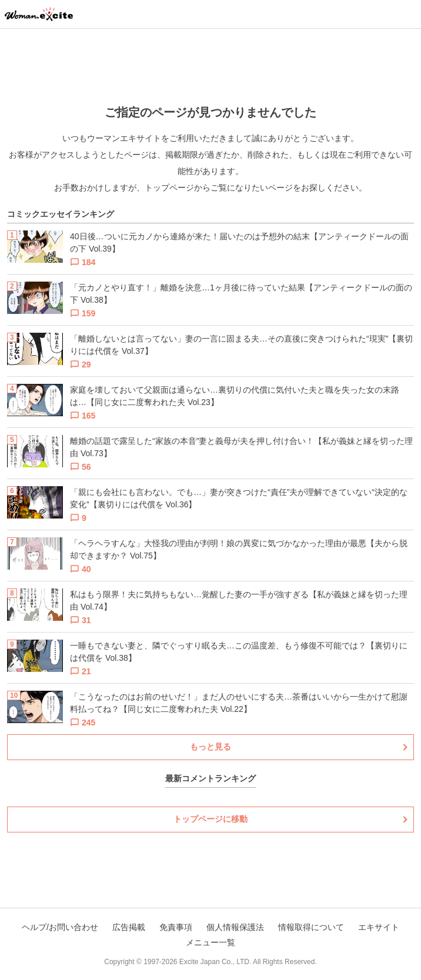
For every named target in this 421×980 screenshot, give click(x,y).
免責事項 (176, 927)
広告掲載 (129, 927)
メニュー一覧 (210, 942)
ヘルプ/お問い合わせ (60, 927)
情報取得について (311, 927)
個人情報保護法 (235, 927)
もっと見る (210, 747)
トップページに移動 (210, 819)
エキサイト (379, 927)
